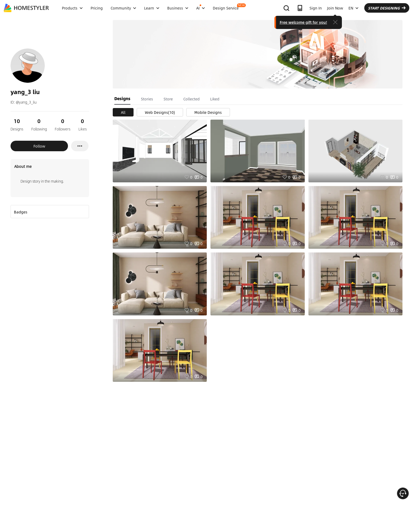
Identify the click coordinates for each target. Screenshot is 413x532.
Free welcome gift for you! (303, 22)
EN (353, 8)
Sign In (316, 8)
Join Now (335, 8)
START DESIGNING (387, 8)
